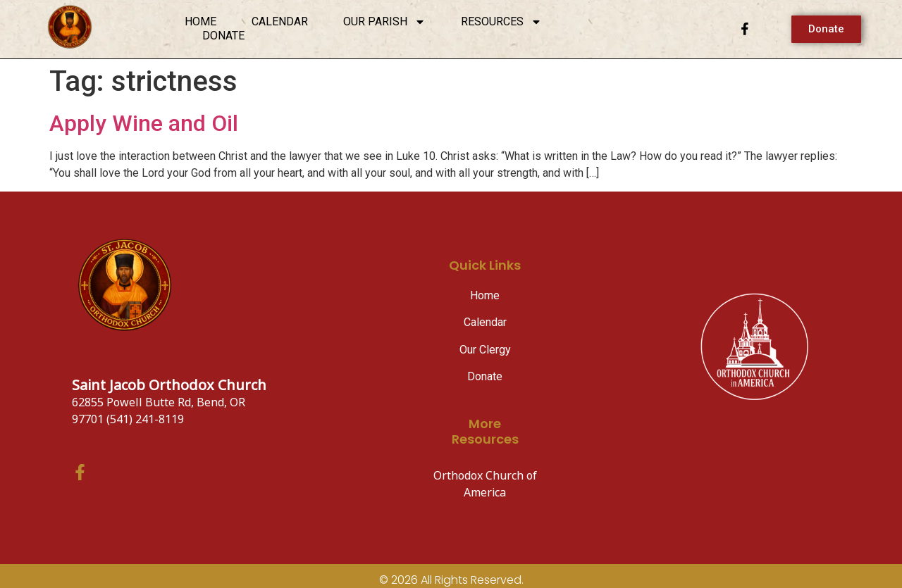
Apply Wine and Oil (144, 123)
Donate (223, 36)
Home (200, 21)
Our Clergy (485, 350)
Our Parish (384, 22)
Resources (501, 22)
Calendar (280, 21)
